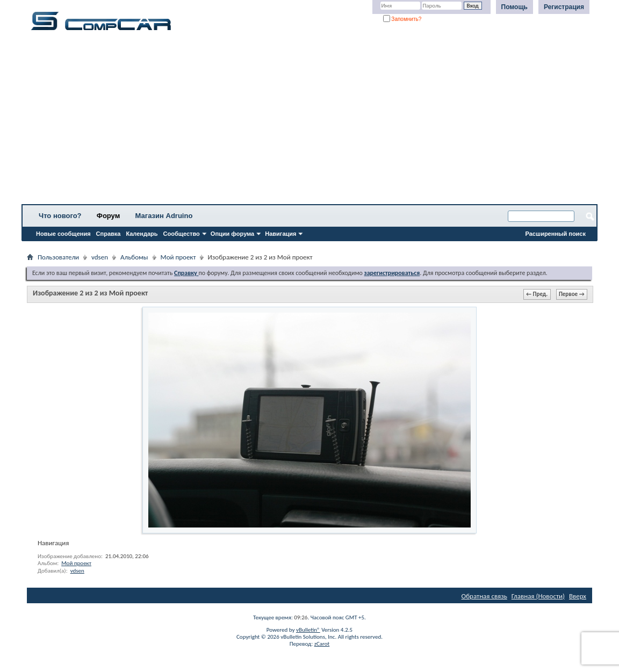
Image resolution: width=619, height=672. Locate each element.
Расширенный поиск (556, 234)
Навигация (280, 234)
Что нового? (60, 216)
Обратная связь (484, 596)
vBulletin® (308, 630)
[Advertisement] (309, 121)
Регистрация (564, 7)
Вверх (578, 596)
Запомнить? (402, 19)
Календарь (142, 234)
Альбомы (134, 257)
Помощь (514, 7)
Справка (109, 234)
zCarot (322, 644)
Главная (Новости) (538, 596)
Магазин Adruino (164, 216)
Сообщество (182, 234)
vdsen (100, 257)
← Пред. (537, 294)
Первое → (572, 294)
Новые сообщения (63, 234)
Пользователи (58, 257)
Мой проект (178, 257)
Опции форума (232, 234)
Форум (108, 216)
